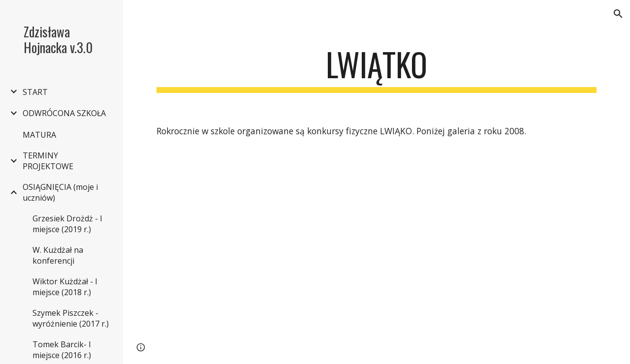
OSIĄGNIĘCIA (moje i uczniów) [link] (60, 192)
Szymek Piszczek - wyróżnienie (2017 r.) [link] (71, 318)
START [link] (35, 92)
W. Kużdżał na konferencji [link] (58, 255)
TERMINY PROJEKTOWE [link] (48, 161)
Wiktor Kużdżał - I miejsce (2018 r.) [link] (65, 287)
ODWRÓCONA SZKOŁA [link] (64, 113)
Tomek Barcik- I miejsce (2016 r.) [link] (62, 350)
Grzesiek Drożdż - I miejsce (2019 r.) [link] (67, 224)
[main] (377, 69)
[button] (618, 14)
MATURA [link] (39, 135)
